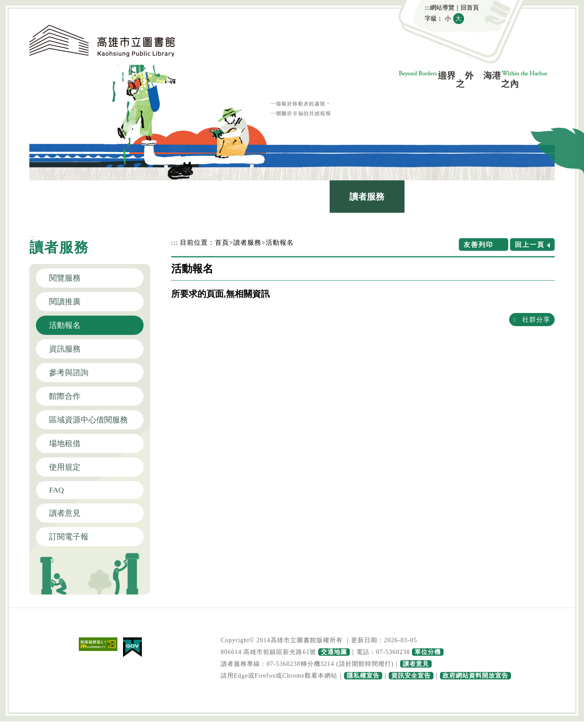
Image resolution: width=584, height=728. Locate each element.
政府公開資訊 (442, 197)
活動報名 (65, 325)
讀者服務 (367, 197)
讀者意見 (65, 513)
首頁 (222, 242)
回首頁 (470, 7)
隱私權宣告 (363, 676)
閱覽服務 (65, 278)
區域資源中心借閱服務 (88, 420)
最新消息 (142, 197)
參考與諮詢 (69, 373)
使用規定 (65, 467)
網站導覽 (442, 7)
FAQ (56, 490)
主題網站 (517, 197)
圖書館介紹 (217, 197)
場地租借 (65, 443)
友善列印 (478, 244)
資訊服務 (65, 349)
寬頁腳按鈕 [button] (292, 714)
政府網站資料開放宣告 (475, 676)
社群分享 (536, 319)
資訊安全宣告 (411, 676)
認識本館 (67, 197)
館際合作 (65, 396)
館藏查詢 (292, 197)
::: (427, 7)
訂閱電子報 (69, 537)
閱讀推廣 (65, 302)
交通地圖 (334, 652)
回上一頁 (530, 244)
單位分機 (428, 652)
